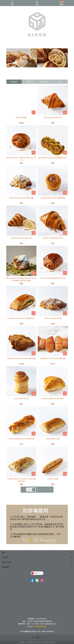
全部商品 (5, 557)
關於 (3, 553)
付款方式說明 (7, 562)
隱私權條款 (6, 567)
